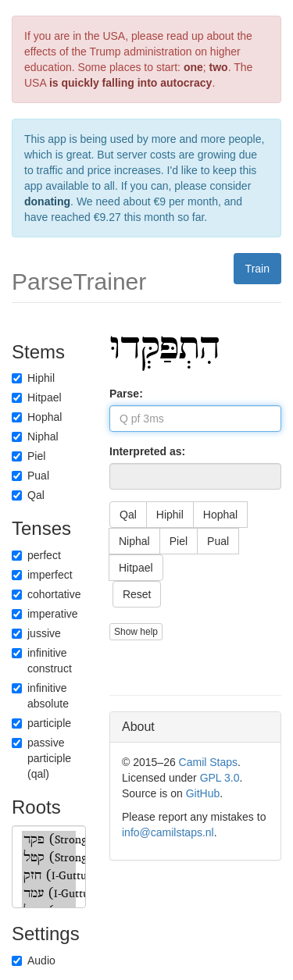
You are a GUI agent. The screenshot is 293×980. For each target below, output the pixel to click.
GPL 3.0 (220, 778)
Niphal (35, 437)
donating (47, 201)
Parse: (126, 394)
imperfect (42, 575)
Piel (29, 456)
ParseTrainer (79, 282)
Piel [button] (179, 541)
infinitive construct (42, 661)
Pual (30, 476)
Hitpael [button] (136, 568)
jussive (36, 633)
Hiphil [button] (170, 515)
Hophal (37, 417)
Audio (34, 960)
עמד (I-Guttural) (49, 894)
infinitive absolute (40, 696)
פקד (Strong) (49, 840)
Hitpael (37, 397)
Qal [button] (128, 515)
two (219, 67)
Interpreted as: (147, 451)
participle (41, 723)
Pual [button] (218, 541)
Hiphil (33, 378)
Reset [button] (137, 594)
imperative (45, 614)
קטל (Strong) (49, 858)
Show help (136, 632)
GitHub (203, 793)
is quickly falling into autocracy (131, 83)
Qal (28, 495)
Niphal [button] (134, 541)
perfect (36, 555)
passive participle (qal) (41, 758)
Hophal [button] (220, 515)
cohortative (46, 594)
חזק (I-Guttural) (49, 876)
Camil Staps (208, 762)
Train (257, 269)
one (193, 67)
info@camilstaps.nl (168, 832)
